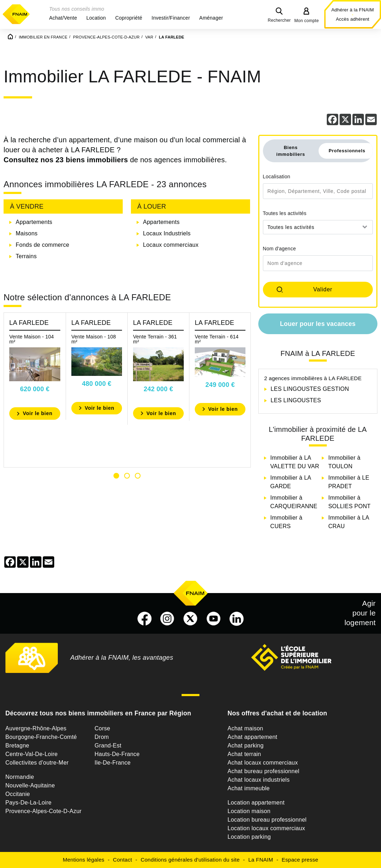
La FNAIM (261, 860)
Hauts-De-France (117, 754)
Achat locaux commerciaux (263, 763)
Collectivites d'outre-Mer (37, 763)
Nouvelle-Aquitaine (30, 785)
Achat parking (246, 746)
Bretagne (17, 746)
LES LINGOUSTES (296, 400)
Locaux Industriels (167, 233)
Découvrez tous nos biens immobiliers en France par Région (98, 713)
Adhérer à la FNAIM (353, 10)
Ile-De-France (113, 763)
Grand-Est (108, 746)
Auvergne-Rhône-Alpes (36, 728)
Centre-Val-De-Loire (32, 754)
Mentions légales (84, 860)
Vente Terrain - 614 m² (217, 339)
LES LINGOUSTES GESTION (310, 389)
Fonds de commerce (42, 245)
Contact (123, 860)
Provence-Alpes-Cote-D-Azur (44, 811)
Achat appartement (252, 737)
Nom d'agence (280, 249)
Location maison (249, 811)
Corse (102, 728)
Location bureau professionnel (267, 820)
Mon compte (307, 21)
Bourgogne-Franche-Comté (41, 737)
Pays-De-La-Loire (28, 803)
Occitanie (18, 794)
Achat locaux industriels (259, 780)
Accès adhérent (352, 19)
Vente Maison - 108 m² (94, 339)
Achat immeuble (249, 788)
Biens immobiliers (291, 151)
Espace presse (300, 860)
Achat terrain (244, 754)
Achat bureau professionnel (263, 771)
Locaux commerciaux (171, 245)
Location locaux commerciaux (266, 828)
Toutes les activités (285, 213)
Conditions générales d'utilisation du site (190, 860)
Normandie (20, 777)
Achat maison (245, 728)
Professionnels (347, 151)
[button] (63, 18)
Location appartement (256, 803)
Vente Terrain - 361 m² (155, 339)
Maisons (27, 233)
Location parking (249, 837)
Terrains (26, 256)
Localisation (277, 177)
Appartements (34, 222)
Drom (102, 737)
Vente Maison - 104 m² (32, 339)
